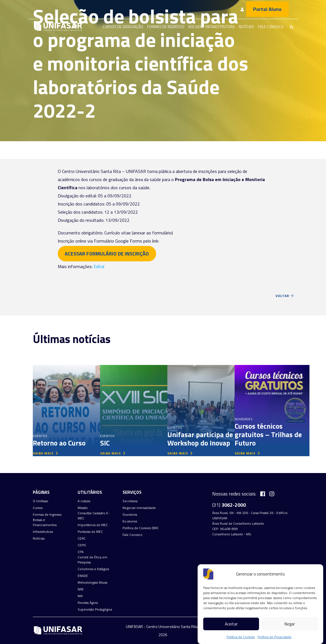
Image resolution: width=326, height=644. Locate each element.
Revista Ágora (88, 603)
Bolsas (195, 27)
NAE (81, 589)
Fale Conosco (271, 27)
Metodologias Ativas (93, 583)
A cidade (84, 501)
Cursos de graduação (123, 27)
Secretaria (130, 501)
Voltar (285, 296)
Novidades (244, 419)
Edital (99, 266)
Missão (83, 508)
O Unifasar (41, 501)
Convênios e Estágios (93, 569)
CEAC (82, 538)
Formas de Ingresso (166, 27)
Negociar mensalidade (139, 508)
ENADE (83, 576)
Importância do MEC (93, 525)
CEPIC (82, 545)
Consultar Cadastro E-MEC (94, 516)
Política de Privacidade (275, 637)
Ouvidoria (130, 515)
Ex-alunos (130, 521)
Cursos (38, 508)
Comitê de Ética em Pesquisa (93, 560)
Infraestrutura (220, 27)
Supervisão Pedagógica (95, 609)
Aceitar (231, 624)
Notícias (246, 27)
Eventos (40, 436)
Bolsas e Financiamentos (45, 522)
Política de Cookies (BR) (140, 528)
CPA (81, 552)
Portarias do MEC (90, 532)
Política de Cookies (241, 637)
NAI (80, 596)
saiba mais (45, 453)
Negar (290, 624)
